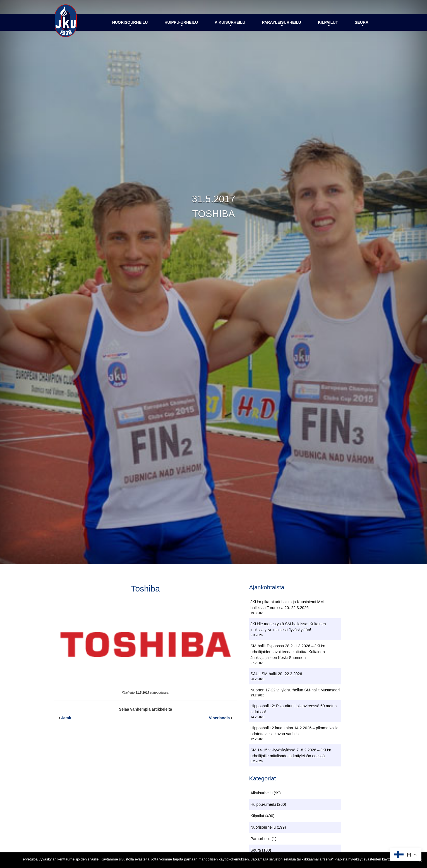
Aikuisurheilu (230, 23)
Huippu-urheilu (181, 23)
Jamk (66, 718)
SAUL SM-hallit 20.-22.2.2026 (276, 674)
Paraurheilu (261, 839)
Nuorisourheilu (130, 23)
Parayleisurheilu (282, 23)
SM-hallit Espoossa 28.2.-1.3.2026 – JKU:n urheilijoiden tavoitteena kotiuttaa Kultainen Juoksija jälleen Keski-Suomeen (288, 652)
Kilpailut (328, 23)
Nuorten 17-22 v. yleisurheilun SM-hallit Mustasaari (295, 690)
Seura (362, 23)
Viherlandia (219, 718)
